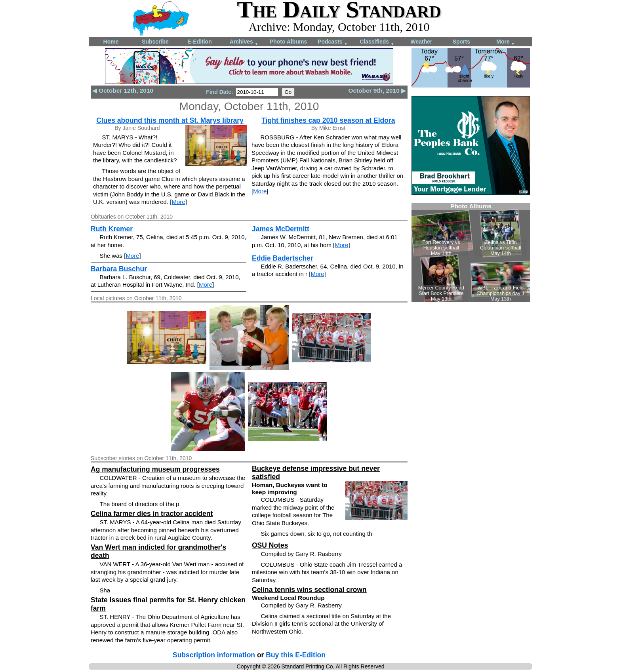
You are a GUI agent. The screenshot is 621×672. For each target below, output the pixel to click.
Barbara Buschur (119, 269)
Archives (244, 42)
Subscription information (214, 655)
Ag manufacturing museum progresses (155, 469)
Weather (422, 42)
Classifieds (377, 42)
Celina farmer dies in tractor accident (152, 514)
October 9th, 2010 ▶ (377, 90)
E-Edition (199, 42)
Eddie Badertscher (283, 258)
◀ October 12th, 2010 (123, 90)
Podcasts (333, 42)
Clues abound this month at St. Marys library (170, 120)
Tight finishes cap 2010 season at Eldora (328, 120)
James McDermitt (281, 229)
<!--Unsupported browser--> (471, 252)
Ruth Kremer (112, 229)
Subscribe (155, 42)
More (506, 42)
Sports (461, 42)
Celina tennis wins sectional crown (309, 590)
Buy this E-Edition (296, 655)
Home (111, 42)
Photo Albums (288, 42)
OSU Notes (270, 545)
